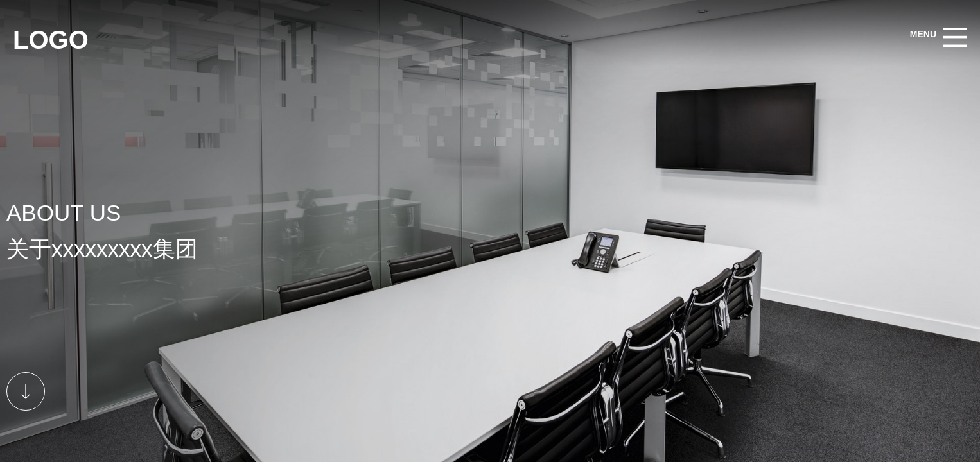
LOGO (51, 40)
